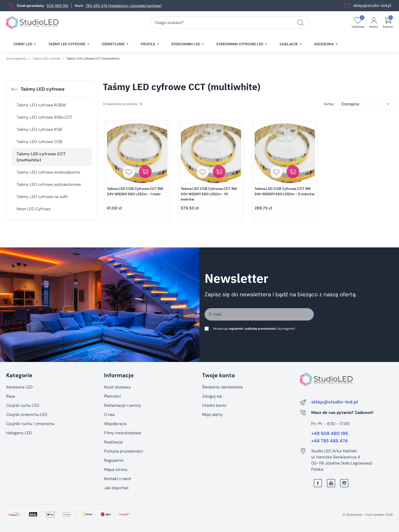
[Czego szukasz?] (301, 23)
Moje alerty (212, 415)
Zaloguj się (212, 396)
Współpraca (115, 424)
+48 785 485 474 (330, 441)
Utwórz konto (214, 405)
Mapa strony (116, 470)
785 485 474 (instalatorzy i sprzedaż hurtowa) (124, 6)
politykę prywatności (261, 329)
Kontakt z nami (118, 479)
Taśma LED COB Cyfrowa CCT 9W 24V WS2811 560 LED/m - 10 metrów (209, 194)
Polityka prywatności (124, 451)
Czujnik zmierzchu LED (27, 415)
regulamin (236, 329)
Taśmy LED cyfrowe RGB (39, 129)
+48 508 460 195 (330, 434)
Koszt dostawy (117, 387)
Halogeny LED (19, 433)
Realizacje (113, 442)
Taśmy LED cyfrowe (46, 59)
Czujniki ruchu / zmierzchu (30, 424)
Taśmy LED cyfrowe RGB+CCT (44, 117)
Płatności (113, 396)
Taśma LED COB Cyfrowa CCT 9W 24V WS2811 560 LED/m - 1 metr (135, 191)
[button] (388, 23)
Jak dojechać (116, 488)
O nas (109, 415)
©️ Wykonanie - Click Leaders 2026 (368, 515)
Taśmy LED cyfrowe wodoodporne (48, 172)
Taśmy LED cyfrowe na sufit (42, 197)
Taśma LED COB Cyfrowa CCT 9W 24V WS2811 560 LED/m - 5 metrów (284, 191)
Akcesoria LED (19, 387)
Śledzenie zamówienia (222, 387)
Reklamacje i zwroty (123, 405)
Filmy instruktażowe (123, 433)
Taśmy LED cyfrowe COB (39, 142)
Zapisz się (345, 314)
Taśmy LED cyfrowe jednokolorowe (49, 184)
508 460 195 (58, 6)
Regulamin (114, 460)
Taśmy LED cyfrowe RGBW (41, 105)
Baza (11, 396)
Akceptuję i (253, 329)
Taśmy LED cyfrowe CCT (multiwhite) (41, 157)
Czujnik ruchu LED (23, 405)
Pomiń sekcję (18, 365)
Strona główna (16, 59)
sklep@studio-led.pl (372, 5)
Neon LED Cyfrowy (34, 209)
